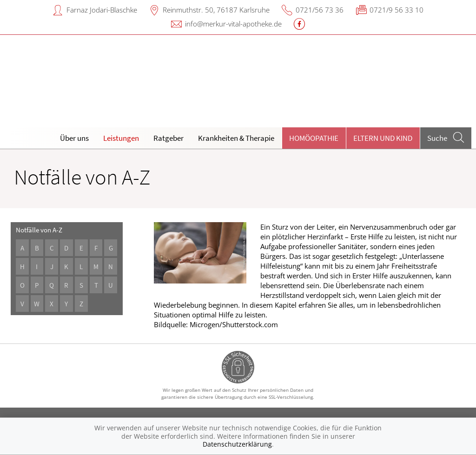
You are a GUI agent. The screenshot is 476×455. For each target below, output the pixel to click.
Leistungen (121, 138)
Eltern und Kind (383, 138)
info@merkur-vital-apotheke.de (233, 24)
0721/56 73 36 (320, 10)
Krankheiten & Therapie (236, 138)
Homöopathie (314, 138)
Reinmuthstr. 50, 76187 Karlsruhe (216, 10)
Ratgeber (169, 138)
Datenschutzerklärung (237, 444)
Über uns (74, 138)
